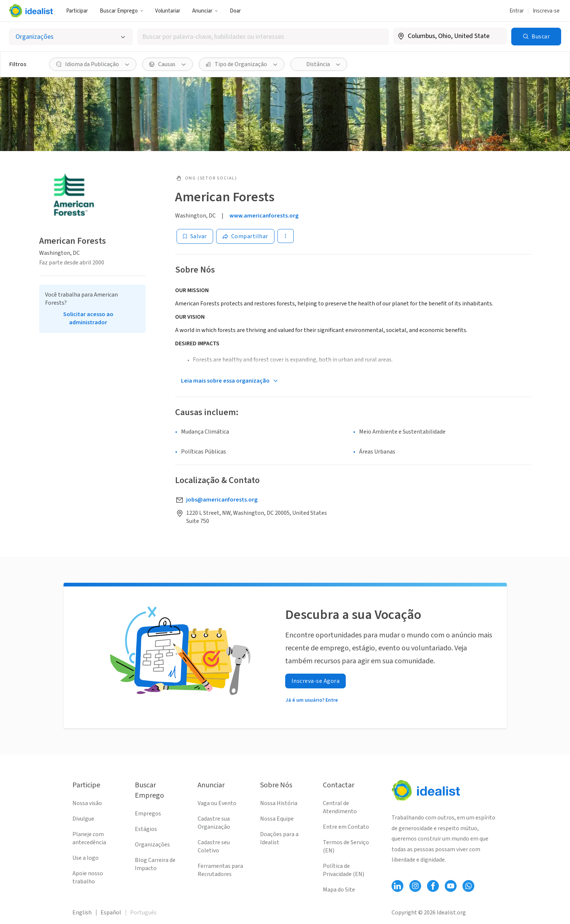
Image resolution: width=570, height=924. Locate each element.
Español (111, 913)
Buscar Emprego (122, 11)
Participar (77, 11)
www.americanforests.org (264, 216)
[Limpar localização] (496, 36)
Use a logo (86, 858)
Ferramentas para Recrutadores (220, 870)
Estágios (146, 829)
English (82, 913)
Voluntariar (168, 11)
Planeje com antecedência (89, 838)
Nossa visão (87, 803)
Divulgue (83, 819)
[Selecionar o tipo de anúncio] (71, 37)
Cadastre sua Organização (214, 823)
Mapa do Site (339, 890)
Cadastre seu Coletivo (214, 846)
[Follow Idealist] (397, 886)
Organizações (152, 845)
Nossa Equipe (277, 819)
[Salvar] (195, 236)
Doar (235, 11)
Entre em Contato (346, 827)
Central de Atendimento (340, 807)
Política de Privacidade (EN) (344, 870)
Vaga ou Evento (217, 803)
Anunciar (205, 11)
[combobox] (263, 37)
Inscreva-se (546, 11)
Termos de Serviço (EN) (346, 846)
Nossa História (279, 803)
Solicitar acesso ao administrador (88, 318)
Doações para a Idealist (279, 838)
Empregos (148, 814)
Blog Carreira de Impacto (155, 864)
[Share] (245, 236)
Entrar (517, 11)
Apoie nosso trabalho (88, 877)
